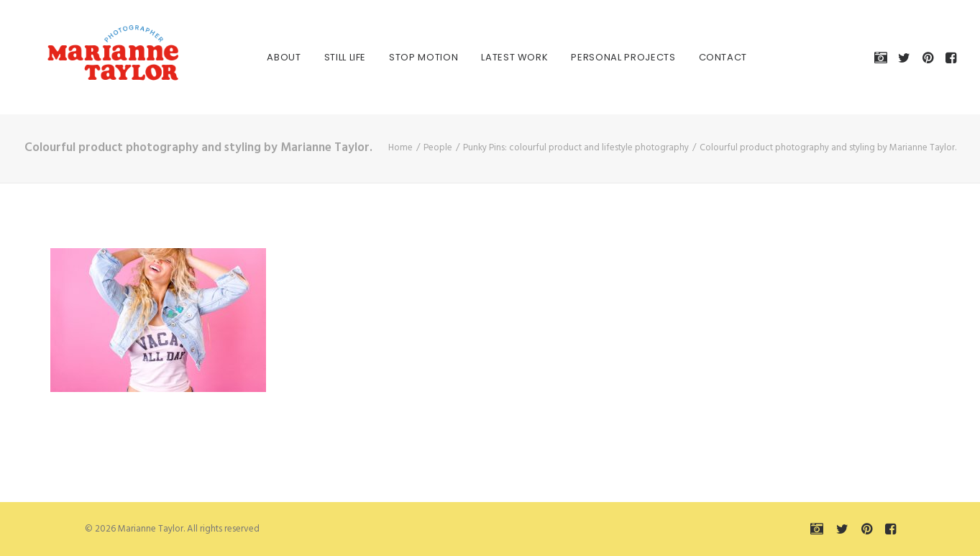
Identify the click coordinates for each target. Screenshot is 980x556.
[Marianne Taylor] (92, 57)
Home (400, 148)
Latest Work (498, 57)
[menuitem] (267, 57)
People (438, 148)
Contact (706, 57)
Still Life (328, 57)
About (267, 57)
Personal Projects (606, 57)
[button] (883, 57)
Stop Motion (406, 57)
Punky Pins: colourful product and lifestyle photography (576, 148)
